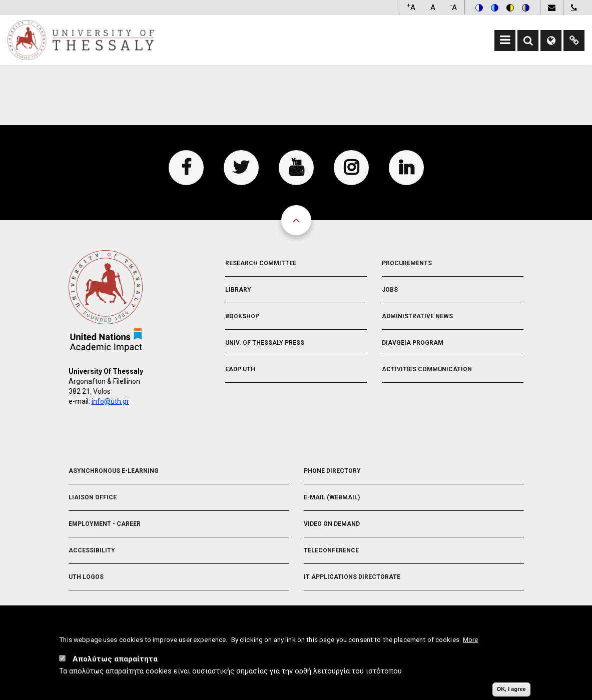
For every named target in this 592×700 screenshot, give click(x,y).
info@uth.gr (110, 401)
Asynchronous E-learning (114, 471)
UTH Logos (86, 577)
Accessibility (92, 550)
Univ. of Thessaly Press (265, 343)
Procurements (407, 263)
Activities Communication (427, 369)
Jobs (390, 290)
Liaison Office (93, 497)
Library (238, 290)
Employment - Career (105, 524)
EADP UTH (240, 369)
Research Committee (261, 263)
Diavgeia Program (413, 343)
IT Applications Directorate (352, 577)
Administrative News (417, 316)
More (470, 641)
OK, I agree (511, 691)
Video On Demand (332, 524)
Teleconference (331, 550)
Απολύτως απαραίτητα (115, 661)
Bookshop (242, 316)
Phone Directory (332, 471)
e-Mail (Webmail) (332, 497)
